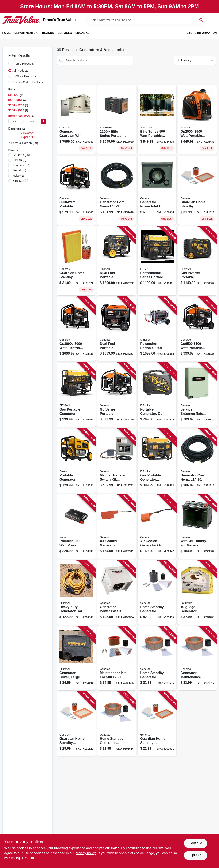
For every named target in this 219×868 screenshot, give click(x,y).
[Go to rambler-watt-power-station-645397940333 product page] (76, 527)
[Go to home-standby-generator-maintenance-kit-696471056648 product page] (157, 658)
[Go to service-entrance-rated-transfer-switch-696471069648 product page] (197, 395)
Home (7, 33)
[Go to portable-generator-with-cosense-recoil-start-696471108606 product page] (76, 190)
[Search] (201, 20)
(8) (20, 160)
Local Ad (82, 33)
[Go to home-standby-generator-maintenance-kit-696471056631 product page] (157, 592)
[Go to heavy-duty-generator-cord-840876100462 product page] (76, 592)
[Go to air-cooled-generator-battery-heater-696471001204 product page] (117, 527)
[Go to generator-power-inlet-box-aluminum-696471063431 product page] (117, 592)
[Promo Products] (10, 63)
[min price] (15, 121)
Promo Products (23, 64)
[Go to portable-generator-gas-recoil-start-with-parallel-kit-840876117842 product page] (157, 395)
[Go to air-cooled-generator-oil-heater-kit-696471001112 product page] (157, 527)
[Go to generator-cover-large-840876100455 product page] (76, 658)
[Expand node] (10, 143)
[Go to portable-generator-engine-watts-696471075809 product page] (76, 461)
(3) (21, 165)
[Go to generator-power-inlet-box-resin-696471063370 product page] (157, 190)
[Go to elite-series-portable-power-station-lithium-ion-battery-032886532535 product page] (117, 119)
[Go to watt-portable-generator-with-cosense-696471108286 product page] (197, 329)
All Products (21, 71)
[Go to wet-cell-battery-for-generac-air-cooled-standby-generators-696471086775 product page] (197, 527)
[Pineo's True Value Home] (21, 20)
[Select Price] (44, 121)
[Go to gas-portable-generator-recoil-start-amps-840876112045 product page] (157, 461)
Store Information (202, 33)
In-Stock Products (24, 76)
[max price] (32, 121)
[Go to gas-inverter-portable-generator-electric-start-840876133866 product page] (197, 261)
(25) (21, 155)
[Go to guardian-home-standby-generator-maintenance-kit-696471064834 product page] (76, 724)
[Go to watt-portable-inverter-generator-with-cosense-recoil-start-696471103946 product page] (197, 119)
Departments (25, 33)
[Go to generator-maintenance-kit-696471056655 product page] (197, 658)
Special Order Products (28, 82)
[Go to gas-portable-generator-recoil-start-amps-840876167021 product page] (76, 395)
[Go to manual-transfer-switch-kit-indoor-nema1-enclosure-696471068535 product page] (117, 461)
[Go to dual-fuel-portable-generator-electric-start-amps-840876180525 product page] (117, 261)
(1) (19, 170)
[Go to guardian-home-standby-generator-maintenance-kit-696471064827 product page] (157, 724)
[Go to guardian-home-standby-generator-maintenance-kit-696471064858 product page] (76, 261)
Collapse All (27, 133)
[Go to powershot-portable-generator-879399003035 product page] (157, 329)
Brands (48, 33)
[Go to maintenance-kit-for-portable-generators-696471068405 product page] (117, 658)
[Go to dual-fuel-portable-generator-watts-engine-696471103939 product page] (117, 329)
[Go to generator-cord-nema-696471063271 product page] (117, 190)
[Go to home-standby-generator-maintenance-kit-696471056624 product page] (117, 724)
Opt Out (195, 855)
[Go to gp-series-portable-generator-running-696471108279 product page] (117, 395)
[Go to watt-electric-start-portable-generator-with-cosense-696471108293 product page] (76, 329)
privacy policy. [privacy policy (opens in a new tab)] (86, 853)
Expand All (27, 137)
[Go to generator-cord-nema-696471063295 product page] (197, 461)
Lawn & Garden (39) (25, 143)
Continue (195, 843)
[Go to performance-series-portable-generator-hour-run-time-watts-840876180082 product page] (157, 261)
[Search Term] (146, 20)
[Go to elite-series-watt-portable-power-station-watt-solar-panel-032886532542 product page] (157, 119)
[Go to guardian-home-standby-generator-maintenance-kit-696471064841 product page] (197, 190)
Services (65, 33)
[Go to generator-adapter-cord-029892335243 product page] (197, 592)
